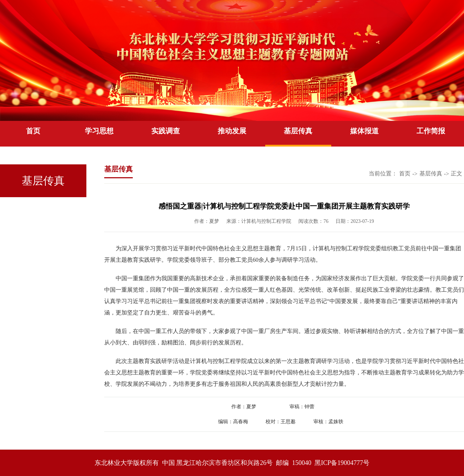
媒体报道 (364, 131)
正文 (457, 173)
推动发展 (232, 131)
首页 (33, 131)
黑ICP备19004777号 (342, 463)
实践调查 (166, 131)
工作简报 (431, 131)
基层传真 (298, 131)
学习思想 (99, 131)
